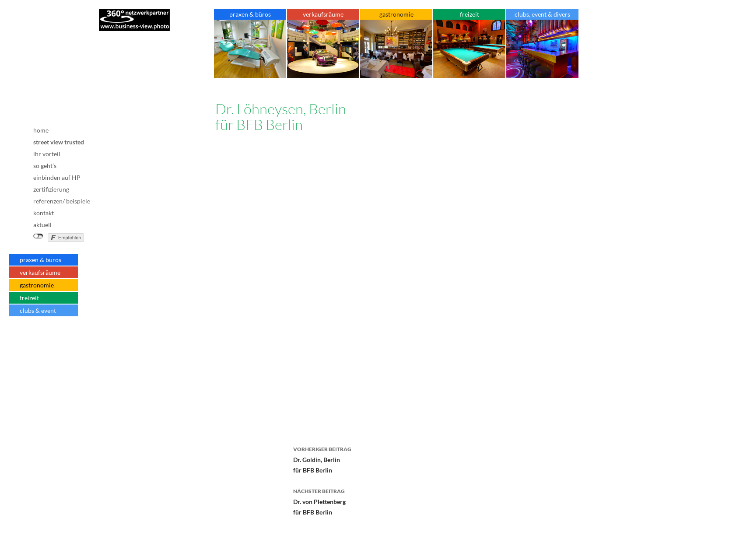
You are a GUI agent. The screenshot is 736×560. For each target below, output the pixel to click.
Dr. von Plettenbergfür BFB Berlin (397, 501)
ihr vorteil (47, 154)
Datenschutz (52, 351)
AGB (52, 345)
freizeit (29, 298)
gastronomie (37, 285)
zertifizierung (51, 189)
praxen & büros (40, 260)
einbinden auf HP (57, 177)
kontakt (44, 213)
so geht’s (45, 166)
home (41, 130)
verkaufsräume (40, 272)
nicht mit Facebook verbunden (38, 236)
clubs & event (38, 310)
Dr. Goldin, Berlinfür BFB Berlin (397, 459)
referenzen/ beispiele (62, 201)
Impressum (52, 337)
